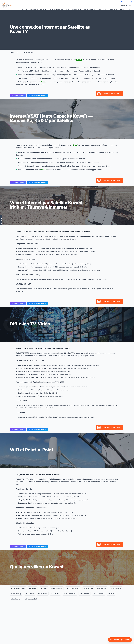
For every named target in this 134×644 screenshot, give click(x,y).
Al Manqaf (102, 588)
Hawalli (33, 588)
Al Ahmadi (85, 594)
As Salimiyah (57, 588)
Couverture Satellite (56, 9)
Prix (130, 9)
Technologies (90, 9)
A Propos (113, 9)
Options (102, 9)
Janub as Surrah (18, 588)
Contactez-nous (126, 6)
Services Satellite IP (38, 9)
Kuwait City (16, 594)
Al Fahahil (43, 594)
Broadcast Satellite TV (73, 9)
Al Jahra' (30, 594)
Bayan (44, 588)
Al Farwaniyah (70, 594)
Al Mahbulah (116, 588)
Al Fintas (55, 594)
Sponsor (123, 9)
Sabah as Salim (32, 599)
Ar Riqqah (88, 588)
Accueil (25, 9)
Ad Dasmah (99, 594)
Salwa (111, 594)
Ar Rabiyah (16, 599)
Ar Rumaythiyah (73, 588)
